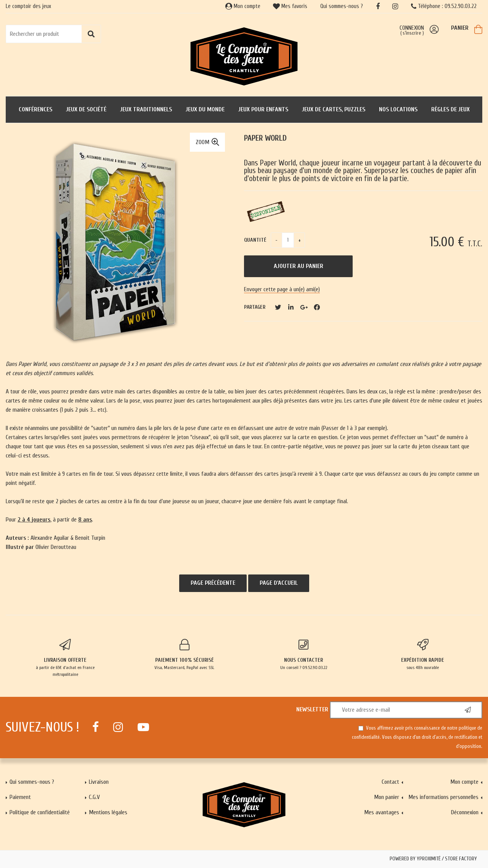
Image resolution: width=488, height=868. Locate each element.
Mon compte (243, 6)
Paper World (265, 138)
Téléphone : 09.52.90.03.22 (444, 6)
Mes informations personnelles (443, 797)
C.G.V (94, 797)
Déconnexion (465, 812)
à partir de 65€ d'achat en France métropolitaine (65, 658)
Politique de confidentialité (40, 812)
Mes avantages (382, 812)
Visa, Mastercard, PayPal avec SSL (185, 655)
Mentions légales (108, 812)
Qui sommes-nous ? (342, 6)
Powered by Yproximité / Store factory (433, 859)
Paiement (20, 797)
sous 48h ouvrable (423, 655)
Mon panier (387, 797)
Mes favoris (290, 6)
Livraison (99, 782)
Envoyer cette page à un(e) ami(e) (282, 289)
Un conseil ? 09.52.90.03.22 (304, 655)
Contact (390, 782)
